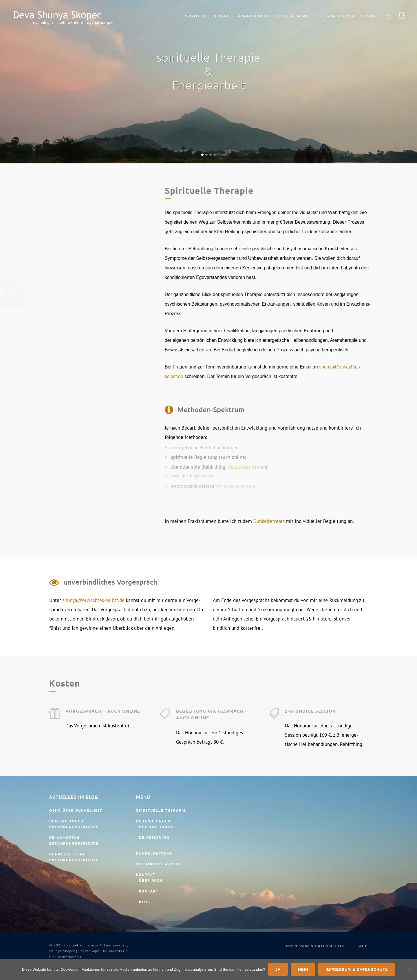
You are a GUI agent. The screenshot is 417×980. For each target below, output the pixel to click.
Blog (145, 902)
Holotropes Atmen (361, 463)
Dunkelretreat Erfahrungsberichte (74, 857)
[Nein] (410, 970)
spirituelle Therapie (161, 810)
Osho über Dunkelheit (76, 810)
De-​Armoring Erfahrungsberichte (74, 841)
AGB (363, 946)
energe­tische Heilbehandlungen (320, 444)
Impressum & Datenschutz (315, 946)
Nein (303, 969)
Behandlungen (153, 821)
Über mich (151, 880)
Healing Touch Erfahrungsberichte (74, 824)
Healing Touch (156, 827)
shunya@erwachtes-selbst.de (94, 587)
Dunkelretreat (154, 853)
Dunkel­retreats (384, 521)
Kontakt (146, 875)
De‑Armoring (154, 838)
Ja (278, 969)
